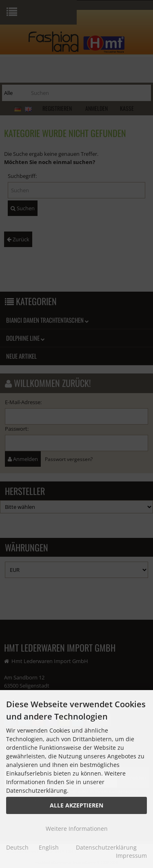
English (49, 847)
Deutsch (17, 847)
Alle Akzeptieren (76, 805)
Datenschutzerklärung (106, 847)
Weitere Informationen (77, 829)
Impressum (131, 856)
